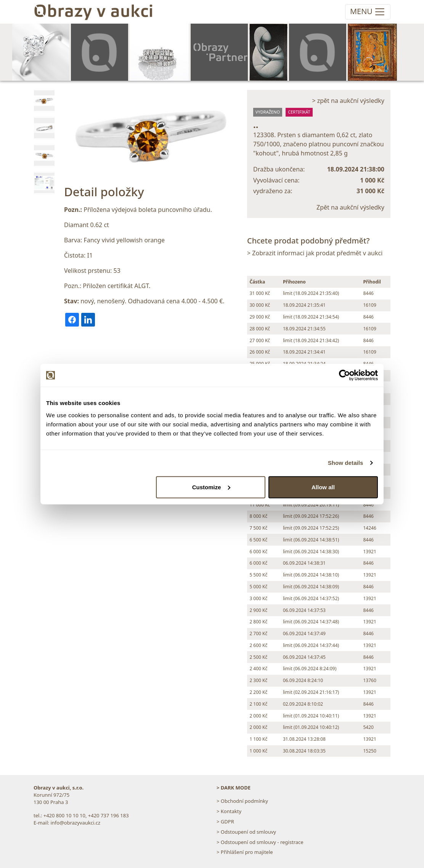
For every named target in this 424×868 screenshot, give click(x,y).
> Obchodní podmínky (242, 801)
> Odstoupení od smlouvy (246, 832)
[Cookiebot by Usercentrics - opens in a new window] (344, 375)
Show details (346, 463)
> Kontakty (229, 811)
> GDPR (225, 822)
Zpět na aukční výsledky (350, 207)
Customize (211, 487)
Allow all (323, 487)
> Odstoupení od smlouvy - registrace (260, 842)
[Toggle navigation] (368, 12)
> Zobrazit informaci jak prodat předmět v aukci (315, 253)
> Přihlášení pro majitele (245, 852)
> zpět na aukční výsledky (348, 101)
